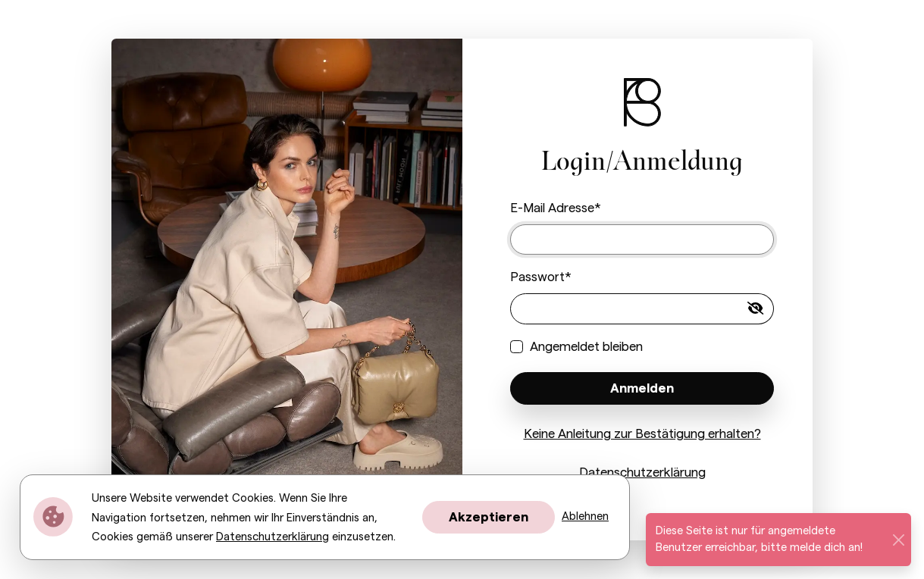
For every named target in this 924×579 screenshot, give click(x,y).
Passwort (537, 277)
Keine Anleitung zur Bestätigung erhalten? (642, 434)
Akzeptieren (489, 517)
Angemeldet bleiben (586, 347)
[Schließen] (898, 540)
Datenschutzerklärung (642, 473)
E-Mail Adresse (552, 208)
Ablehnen (585, 516)
